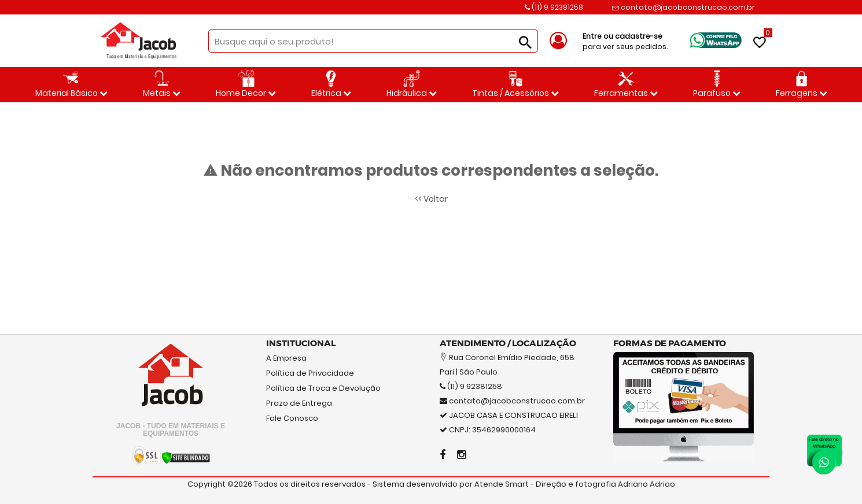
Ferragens (802, 84)
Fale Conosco (292, 418)
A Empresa (286, 358)
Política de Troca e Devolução (323, 388)
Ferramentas (626, 84)
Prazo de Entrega (299, 403)
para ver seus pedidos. (625, 41)
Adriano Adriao (646, 484)
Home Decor (246, 84)
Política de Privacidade (310, 373)
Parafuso (717, 84)
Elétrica (331, 84)
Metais (162, 84)
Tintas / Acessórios (515, 84)
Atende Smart (502, 484)
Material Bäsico (71, 84)
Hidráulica (412, 84)
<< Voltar (431, 199)
